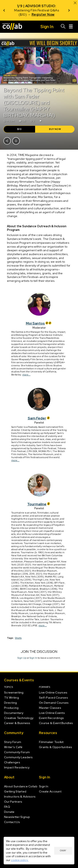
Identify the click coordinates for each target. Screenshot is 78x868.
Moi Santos (39, 323)
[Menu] (71, 27)
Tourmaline (39, 504)
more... (26, 375)
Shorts (18, 638)
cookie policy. (20, 860)
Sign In (33, 658)
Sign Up (22, 658)
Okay (63, 850)
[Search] (63, 27)
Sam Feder (39, 418)
